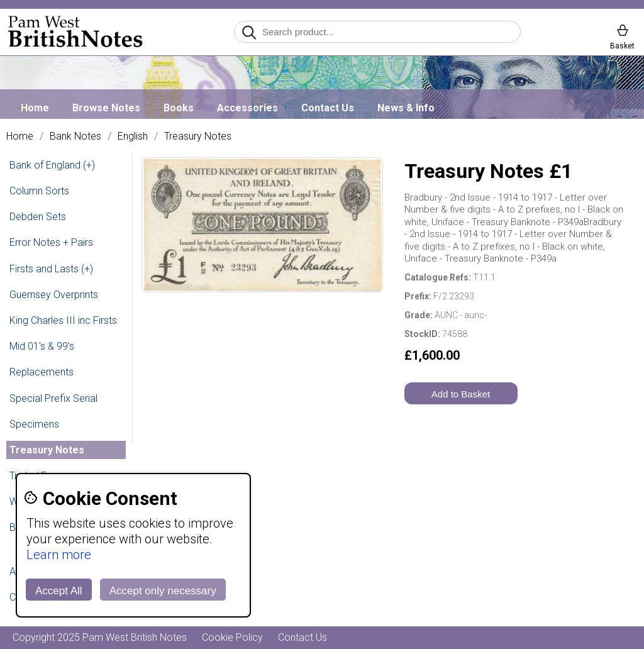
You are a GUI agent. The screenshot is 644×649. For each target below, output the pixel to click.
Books (179, 108)
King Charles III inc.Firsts (63, 320)
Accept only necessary (163, 591)
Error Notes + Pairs (51, 242)
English (133, 136)
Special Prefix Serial (53, 398)
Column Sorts (39, 191)
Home (35, 108)
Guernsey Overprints (54, 295)
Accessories (247, 108)
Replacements (42, 372)
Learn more (59, 555)
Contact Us (328, 108)
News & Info (406, 108)
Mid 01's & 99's (42, 346)
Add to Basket (461, 394)
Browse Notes (106, 108)
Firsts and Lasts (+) (51, 269)
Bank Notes (75, 136)
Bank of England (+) (52, 165)
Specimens (34, 424)
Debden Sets (38, 217)
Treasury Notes (198, 136)
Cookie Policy (232, 637)
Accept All (59, 591)
